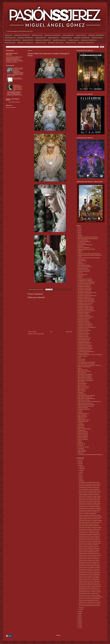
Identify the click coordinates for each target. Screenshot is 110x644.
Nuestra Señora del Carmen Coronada (85, 405)
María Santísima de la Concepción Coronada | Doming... (90, 491)
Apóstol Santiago (81, 243)
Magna (79, 368)
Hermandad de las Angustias (83, 323)
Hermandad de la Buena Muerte (84, 288)
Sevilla (79, 441)
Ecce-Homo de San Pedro (83, 271)
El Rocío (79, 273)
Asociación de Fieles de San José (84, 245)
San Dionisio (80, 424)
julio (80, 474)
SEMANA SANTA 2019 (97, 38)
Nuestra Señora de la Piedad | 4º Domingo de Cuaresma (90, 527)
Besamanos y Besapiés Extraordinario (85, 249)
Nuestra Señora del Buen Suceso (84, 403)
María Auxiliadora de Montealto (84, 376)
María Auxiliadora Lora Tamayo (84, 377)
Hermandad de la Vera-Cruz (83, 318)
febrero (81, 608)
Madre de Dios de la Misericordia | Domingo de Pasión (90, 503)
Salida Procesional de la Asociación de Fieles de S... (89, 547)
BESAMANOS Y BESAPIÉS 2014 (86, 43)
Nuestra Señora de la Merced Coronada (86, 399)
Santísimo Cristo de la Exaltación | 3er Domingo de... (89, 548)
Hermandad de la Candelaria (83, 290)
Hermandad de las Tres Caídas (84, 326)
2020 (79, 615)
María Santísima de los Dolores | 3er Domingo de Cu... (90, 559)
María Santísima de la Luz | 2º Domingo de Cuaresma (90, 590)
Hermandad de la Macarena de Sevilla (85, 299)
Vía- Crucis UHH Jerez (82, 447)
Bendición (80, 246)
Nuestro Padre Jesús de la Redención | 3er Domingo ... (90, 566)
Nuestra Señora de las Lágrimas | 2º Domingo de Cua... (90, 585)
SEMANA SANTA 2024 (81, 35)
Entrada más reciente (32, 332)
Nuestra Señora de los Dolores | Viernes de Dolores (89, 488)
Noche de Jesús (81, 394)
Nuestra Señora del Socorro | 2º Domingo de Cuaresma (90, 592)
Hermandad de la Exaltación (83, 297)
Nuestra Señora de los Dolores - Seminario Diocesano (89, 402)
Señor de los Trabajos (82, 439)
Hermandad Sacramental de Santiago (85, 352)
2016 (79, 232)
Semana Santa (81, 430)
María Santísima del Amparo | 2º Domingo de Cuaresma (90, 587)
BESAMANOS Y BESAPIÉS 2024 (96, 35)
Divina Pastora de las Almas (83, 265)
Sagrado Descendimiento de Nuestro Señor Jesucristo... (90, 515)
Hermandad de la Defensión (83, 294)
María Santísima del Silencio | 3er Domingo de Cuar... (90, 562)
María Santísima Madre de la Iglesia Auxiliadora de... (89, 524)
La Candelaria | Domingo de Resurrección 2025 (18, 69)
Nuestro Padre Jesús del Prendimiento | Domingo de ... (90, 505)
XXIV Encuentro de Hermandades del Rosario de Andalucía (90, 455)
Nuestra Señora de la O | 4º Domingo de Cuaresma (89, 533)
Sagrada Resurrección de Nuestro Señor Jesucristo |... (90, 554)
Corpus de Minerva (82, 261)
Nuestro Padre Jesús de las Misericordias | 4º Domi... (89, 531)
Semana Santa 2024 (82, 435)
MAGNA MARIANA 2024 (68, 35)
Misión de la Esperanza (82, 388)
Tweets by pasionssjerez (11, 107)
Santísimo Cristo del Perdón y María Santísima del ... (89, 588)
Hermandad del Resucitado (83, 344)
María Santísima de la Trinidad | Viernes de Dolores (89, 482)
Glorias (79, 277)
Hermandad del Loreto (82, 336)
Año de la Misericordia (82, 240)
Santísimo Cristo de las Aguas (84, 429)
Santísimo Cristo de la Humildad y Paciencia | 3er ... (89, 552)
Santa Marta (80, 426)
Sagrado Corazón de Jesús (83, 420)
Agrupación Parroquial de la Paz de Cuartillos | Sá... (89, 512)
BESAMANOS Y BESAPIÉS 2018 (43, 40)
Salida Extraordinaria (82, 421)
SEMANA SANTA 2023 (10, 38)
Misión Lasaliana (81, 391)
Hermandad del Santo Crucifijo (84, 346)
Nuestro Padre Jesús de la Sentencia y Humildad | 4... (90, 536)
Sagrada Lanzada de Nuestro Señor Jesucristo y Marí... (90, 519)
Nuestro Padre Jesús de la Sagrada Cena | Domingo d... (90, 508)
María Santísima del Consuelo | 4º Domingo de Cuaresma (90, 521)
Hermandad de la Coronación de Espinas (86, 293)
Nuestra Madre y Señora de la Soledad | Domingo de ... (90, 507)
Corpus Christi (81, 259)
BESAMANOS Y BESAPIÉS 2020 (82, 38)
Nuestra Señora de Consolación (84, 397)
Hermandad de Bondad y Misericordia (85, 282)
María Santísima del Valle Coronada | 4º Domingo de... (90, 538)
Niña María (80, 393)
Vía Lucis (80, 445)
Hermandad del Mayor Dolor (83, 338)
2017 (79, 620)
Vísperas (80, 453)
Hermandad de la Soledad (83, 315)
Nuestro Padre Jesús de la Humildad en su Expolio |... (90, 550)
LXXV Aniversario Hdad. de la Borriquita (86, 362)
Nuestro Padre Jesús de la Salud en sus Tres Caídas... (90, 604)
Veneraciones (81, 444)
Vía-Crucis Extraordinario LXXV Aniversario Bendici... (89, 489)
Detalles (79, 262)
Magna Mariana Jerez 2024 (83, 371)
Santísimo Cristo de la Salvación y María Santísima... (89, 578)
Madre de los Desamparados (84, 367)
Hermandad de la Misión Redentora (85, 300)
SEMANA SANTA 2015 (40, 43)
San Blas (80, 423)
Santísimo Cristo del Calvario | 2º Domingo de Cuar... (89, 580)
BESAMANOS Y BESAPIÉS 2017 (89, 40)
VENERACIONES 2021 (66, 38)
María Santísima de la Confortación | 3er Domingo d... (90, 569)
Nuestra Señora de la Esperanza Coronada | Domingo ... (90, 496)
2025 (79, 462)
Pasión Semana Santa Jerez (15, 102)
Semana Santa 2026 (82, 438)
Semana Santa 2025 (82, 436)
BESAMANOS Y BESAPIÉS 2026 (22, 35)
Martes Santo (80, 382)
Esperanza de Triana (82, 274)
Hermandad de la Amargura (83, 285)
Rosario (79, 412)
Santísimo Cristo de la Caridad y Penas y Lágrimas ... (89, 560)
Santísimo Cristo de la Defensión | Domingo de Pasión (90, 510)
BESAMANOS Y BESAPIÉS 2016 (25, 43)
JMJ (79, 358)
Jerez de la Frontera (82, 356)
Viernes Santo (81, 450)
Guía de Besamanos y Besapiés (84, 279)
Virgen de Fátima (81, 452)
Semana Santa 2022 (82, 432)
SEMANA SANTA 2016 (10, 43)
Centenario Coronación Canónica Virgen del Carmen (88, 254)
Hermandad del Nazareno (83, 340)
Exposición (80, 276)
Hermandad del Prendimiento (84, 343)
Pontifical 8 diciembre (82, 408)
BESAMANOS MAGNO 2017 (60, 40)
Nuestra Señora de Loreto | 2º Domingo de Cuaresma (90, 595)
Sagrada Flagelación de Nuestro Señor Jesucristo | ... (89, 495)
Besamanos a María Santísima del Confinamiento (89, 545)
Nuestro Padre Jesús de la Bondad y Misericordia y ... (90, 526)
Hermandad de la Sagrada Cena (84, 306)
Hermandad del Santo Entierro (84, 347)
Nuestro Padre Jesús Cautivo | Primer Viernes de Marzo (90, 602)
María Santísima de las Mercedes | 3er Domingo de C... (90, 573)
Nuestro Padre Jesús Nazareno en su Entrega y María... (90, 543)
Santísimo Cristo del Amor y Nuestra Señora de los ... (89, 557)
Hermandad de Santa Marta (83, 330)
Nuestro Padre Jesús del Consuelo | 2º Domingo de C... (90, 581)
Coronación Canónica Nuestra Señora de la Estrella (88, 258)
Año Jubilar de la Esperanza (83, 242)
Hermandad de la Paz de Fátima (84, 303)
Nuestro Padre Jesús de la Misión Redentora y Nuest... (90, 500)
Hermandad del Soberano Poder (84, 349)
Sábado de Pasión (81, 417)
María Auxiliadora (81, 373)
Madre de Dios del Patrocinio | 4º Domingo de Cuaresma (90, 522)
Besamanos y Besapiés (82, 248)
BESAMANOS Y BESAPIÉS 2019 (13, 40)
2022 (79, 612)
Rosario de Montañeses (83, 414)
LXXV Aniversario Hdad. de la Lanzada (85, 364)
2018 (79, 619)
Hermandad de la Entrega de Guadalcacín (86, 296)
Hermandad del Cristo (82, 335)
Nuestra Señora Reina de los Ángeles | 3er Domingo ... (90, 567)
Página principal (8, 35)
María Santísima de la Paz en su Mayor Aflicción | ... (89, 593)
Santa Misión (80, 427)
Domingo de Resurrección (83, 270)
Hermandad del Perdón (82, 341)
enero (80, 610)
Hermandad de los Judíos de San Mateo (86, 327)
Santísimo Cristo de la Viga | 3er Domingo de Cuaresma (90, 555)
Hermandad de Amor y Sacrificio (84, 281)
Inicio (51, 332)
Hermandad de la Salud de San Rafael (85, 311)
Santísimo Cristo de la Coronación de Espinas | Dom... (90, 493)
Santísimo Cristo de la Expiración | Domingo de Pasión (90, 498)
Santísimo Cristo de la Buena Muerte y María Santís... (90, 583)
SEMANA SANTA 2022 (40, 38)
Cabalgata (80, 251)
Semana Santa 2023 (82, 433)
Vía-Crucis (80, 448)
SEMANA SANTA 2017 (74, 40)
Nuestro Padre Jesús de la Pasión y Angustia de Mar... (90, 574)
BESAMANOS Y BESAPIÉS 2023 (25, 38)
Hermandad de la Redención (83, 305)
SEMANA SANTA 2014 (71, 43)
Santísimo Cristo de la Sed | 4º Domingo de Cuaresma (90, 541)
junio (80, 476)
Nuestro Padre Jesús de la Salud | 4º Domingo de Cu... (90, 540)
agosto (81, 472)
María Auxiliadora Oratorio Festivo (85, 379)
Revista (79, 411)
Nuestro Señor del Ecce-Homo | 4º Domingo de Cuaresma (90, 517)
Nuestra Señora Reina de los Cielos (85, 406)
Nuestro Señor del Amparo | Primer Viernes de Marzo (89, 606)
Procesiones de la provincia (83, 409)
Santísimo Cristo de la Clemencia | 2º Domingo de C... (90, 576)
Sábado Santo (81, 418)
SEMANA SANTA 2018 (28, 40)
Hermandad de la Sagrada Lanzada (85, 308)
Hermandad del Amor (82, 332)
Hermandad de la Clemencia (83, 291)
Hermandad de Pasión (82, 329)
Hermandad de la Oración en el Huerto (85, 302)
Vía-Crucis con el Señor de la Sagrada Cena (88, 514)
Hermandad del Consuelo (83, 334)
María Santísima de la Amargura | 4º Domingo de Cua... (90, 534)
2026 (79, 460)
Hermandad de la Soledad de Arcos (85, 317)
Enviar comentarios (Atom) (39, 334)
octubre (81, 470)
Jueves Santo (81, 359)
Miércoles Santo (81, 385)
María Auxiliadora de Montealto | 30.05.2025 (18, 79)
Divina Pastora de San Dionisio (84, 267)
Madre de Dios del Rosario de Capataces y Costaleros (89, 365)
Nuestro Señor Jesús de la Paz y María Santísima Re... (90, 599)
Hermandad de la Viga (82, 320)
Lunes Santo (80, 361)
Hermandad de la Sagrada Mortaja (85, 309)
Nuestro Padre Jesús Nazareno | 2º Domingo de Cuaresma (91, 597)
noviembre (81, 469)
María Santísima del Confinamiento (85, 380)
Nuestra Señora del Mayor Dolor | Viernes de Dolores (89, 486)
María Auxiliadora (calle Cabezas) (84, 374)
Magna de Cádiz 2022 (82, 370)
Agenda (79, 236)
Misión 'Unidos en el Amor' (83, 386)
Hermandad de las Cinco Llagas (84, 324)
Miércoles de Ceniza (82, 383)
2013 (79, 230)
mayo (80, 477)
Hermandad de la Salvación (83, 312)
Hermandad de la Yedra (82, 321)
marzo (81, 481)
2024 (79, 464)
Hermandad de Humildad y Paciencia (85, 284)
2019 (79, 617)
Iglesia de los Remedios (83, 353)
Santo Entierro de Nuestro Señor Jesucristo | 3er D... (89, 564)
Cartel (79, 252)
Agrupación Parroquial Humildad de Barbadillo (87, 239)
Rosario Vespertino (82, 415)
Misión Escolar (81, 389)
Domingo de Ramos (82, 268)
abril (80, 479)
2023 (79, 465)
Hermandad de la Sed (82, 314)
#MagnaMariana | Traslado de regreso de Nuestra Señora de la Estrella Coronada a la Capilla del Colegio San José (18, 88)
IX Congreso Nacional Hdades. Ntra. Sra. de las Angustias (89, 355)
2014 (79, 231)
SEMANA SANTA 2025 (37, 35)
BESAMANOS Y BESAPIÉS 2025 (52, 35)
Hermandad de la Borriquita (83, 287)
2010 (79, 228)
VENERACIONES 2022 (53, 38)
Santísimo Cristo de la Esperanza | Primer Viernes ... (89, 600)
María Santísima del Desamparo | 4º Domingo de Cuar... (90, 529)
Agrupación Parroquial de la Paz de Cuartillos (87, 237)
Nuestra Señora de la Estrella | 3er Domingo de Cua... (90, 571)
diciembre (81, 467)
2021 (79, 234)
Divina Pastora (81, 264)
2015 (79, 624)
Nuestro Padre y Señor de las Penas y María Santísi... (90, 501)
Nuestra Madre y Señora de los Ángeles (86, 396)
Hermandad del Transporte (83, 350)
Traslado (80, 442)
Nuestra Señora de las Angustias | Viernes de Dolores (90, 484)
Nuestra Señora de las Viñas (83, 400)
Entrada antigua (69, 332)
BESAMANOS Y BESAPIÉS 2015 (56, 43)
